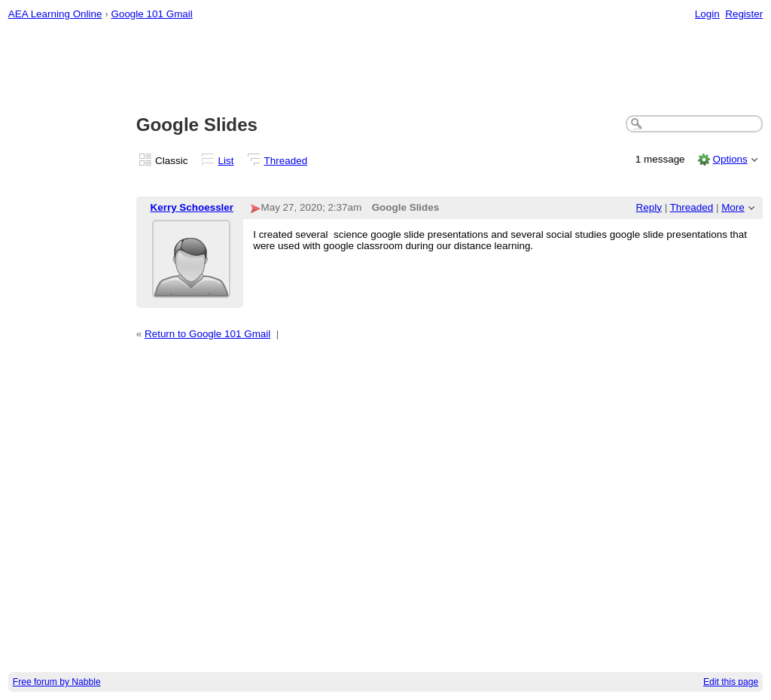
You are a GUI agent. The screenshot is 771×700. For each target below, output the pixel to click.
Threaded (286, 161)
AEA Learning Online (55, 14)
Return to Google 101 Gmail (207, 334)
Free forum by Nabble (57, 682)
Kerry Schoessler (192, 207)
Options (730, 159)
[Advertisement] (386, 68)
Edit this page (731, 682)
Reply (649, 207)
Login (707, 14)
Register (744, 14)
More (733, 207)
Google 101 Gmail (151, 14)
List (226, 161)
